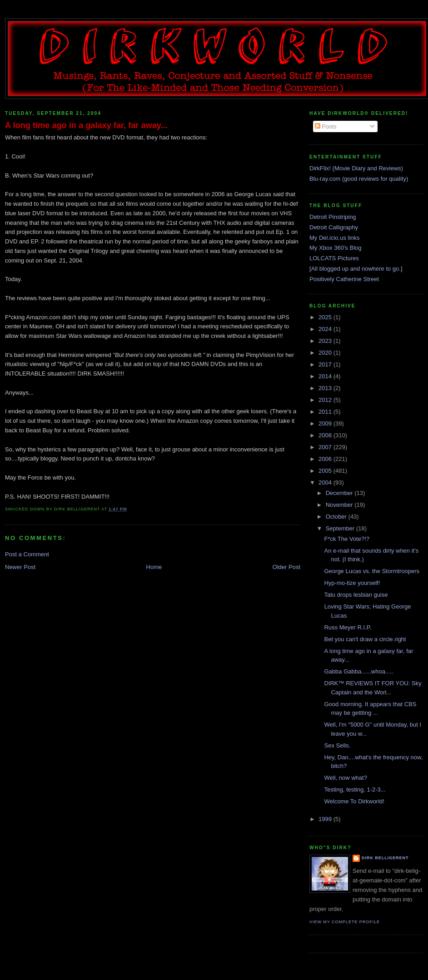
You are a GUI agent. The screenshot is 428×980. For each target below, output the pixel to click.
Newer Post (20, 567)
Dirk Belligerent (385, 858)
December (340, 493)
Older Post (286, 567)
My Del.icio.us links (335, 238)
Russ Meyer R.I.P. (348, 627)
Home (154, 567)
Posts (326, 126)
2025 (326, 317)
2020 (326, 353)
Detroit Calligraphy (334, 227)
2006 (326, 459)
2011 (326, 412)
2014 (326, 376)
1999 (326, 819)
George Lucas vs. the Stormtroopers (372, 571)
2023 (326, 341)
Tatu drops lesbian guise (356, 595)
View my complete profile (345, 922)
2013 (326, 388)
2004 (326, 483)
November (340, 505)
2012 (326, 400)
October (337, 517)
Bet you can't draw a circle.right (365, 639)
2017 (326, 364)
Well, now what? (345, 778)
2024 (326, 329)
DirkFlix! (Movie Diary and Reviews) (356, 168)
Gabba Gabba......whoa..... (358, 671)
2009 (326, 423)
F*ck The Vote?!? (347, 539)
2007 (326, 447)
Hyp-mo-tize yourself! (352, 583)
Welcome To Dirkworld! (354, 801)
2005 (326, 471)
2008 (326, 435)
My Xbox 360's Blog (336, 248)
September (341, 528)
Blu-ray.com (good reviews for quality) (359, 179)
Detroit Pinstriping (333, 217)
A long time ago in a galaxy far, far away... (86, 125)
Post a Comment (27, 554)
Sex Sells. (337, 745)
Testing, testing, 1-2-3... (355, 789)
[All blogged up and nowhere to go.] (356, 269)
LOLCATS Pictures (334, 258)
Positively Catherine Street (344, 279)
